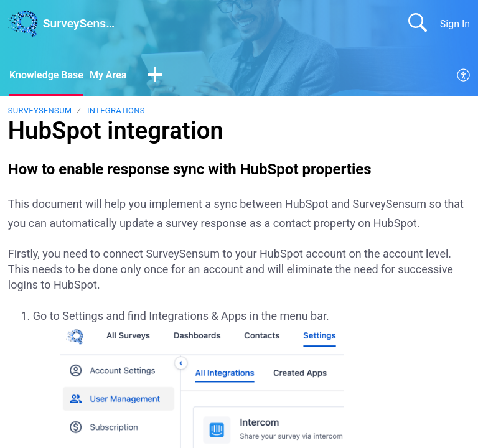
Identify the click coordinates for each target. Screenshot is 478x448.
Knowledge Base (46, 75)
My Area (108, 75)
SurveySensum (40, 110)
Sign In (455, 24)
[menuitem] (464, 76)
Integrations (116, 110)
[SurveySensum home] (23, 24)
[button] (155, 76)
